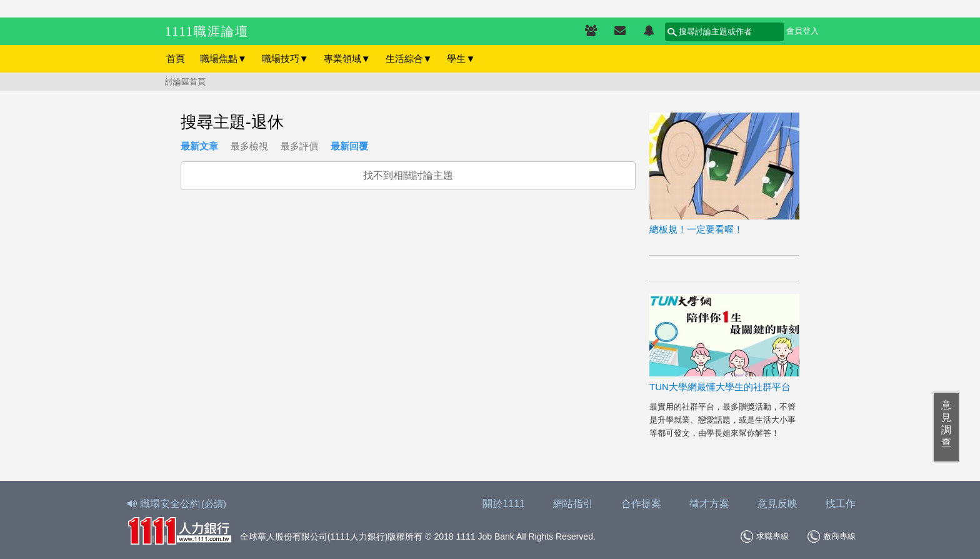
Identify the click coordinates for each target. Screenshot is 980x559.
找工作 (841, 504)
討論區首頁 (185, 82)
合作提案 (641, 504)
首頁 (176, 58)
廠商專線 (832, 536)
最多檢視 (249, 146)
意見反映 (777, 504)
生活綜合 (409, 58)
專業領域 (347, 58)
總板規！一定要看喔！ (696, 229)
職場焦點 (223, 58)
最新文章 (199, 146)
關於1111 (504, 504)
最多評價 (299, 146)
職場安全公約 (177, 504)
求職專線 (765, 536)
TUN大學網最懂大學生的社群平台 (720, 387)
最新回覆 (349, 146)
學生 (461, 58)
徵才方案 (709, 504)
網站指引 (573, 504)
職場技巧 (285, 58)
